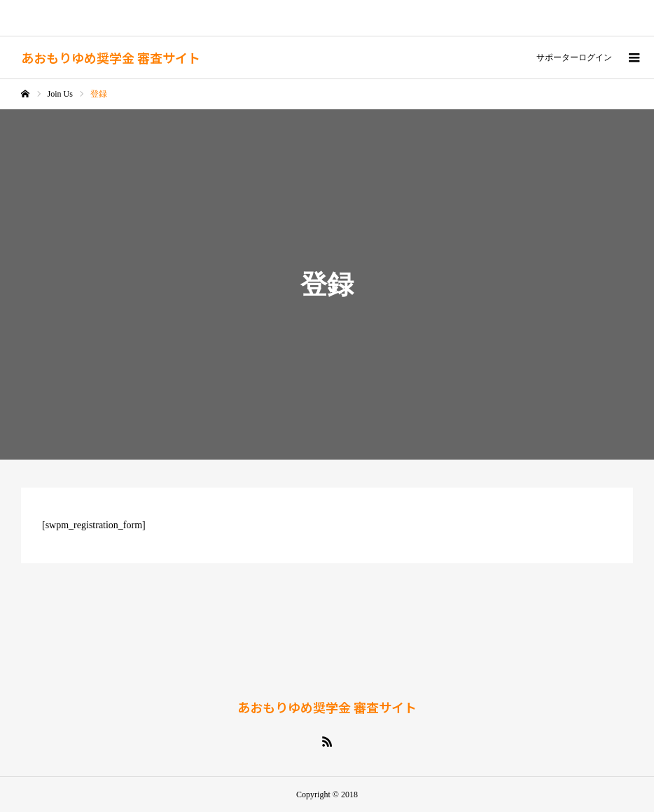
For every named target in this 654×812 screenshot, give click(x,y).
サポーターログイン (574, 57)
